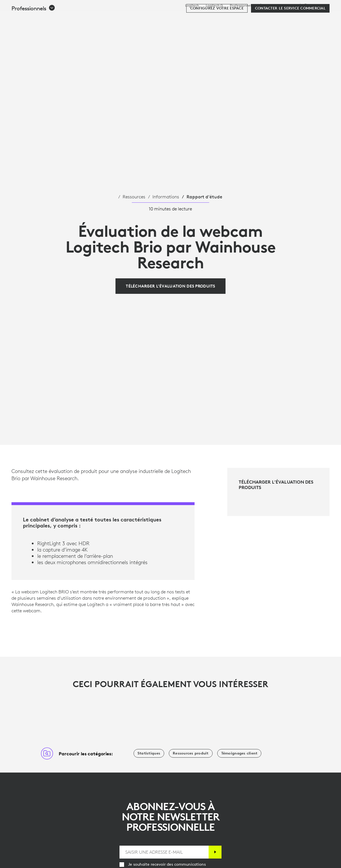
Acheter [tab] (93, 18)
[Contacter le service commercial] (290, 35)
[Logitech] (48, 18)
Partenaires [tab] (214, 18)
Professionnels (241, 5)
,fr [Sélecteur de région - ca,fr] (316, 5)
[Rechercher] (276, 19)
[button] (33, 35)
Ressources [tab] (179, 18)
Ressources (134, 197)
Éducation (267, 5)
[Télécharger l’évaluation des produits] (170, 286)
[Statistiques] (149, 753)
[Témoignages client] (239, 753)
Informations (166, 197)
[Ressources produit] (191, 753)
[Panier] (316, 19)
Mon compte (300, 19)
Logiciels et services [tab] (134, 18)
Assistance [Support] (288, 5)
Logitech (192, 5)
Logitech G (214, 5)
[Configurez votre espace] (217, 35)
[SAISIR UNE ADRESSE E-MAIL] (164, 852)
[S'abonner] (215, 852)
